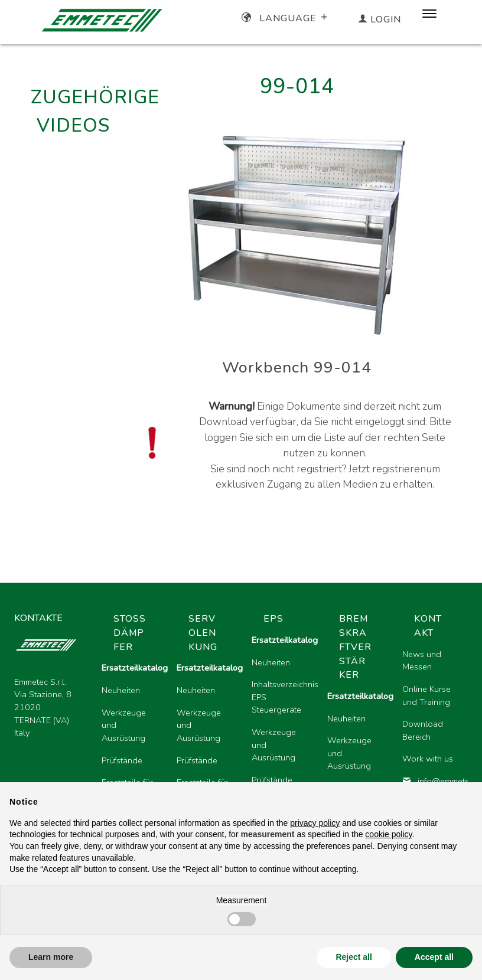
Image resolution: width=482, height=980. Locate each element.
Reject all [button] (354, 957)
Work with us (428, 759)
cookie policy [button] (388, 834)
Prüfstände (122, 760)
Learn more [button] (51, 957)
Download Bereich (423, 730)
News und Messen (422, 661)
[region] (280, 730)
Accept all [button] (434, 957)
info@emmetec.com (430, 781)
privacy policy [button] (315, 823)
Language (286, 18)
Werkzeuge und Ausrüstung (124, 725)
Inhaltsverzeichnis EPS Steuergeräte (280, 697)
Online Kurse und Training (426, 695)
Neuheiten (121, 690)
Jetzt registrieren (387, 469)
